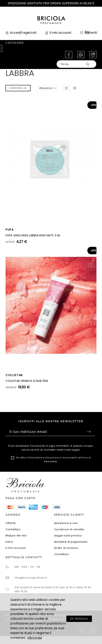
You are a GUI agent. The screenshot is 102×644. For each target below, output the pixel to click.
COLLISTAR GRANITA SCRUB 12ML (27, 381)
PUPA (10, 230)
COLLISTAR (14, 375)
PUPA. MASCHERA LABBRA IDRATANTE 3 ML (33, 235)
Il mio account (16, 548)
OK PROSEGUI (79, 619)
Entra (9, 542)
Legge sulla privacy (68, 535)
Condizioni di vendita (69, 529)
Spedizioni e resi (66, 523)
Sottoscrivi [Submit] (89, 432)
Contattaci (13, 529)
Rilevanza (46, 88)
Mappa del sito (16, 535)
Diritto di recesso (66, 548)
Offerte (11, 523)
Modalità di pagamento (71, 542)
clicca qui (35, 638)
